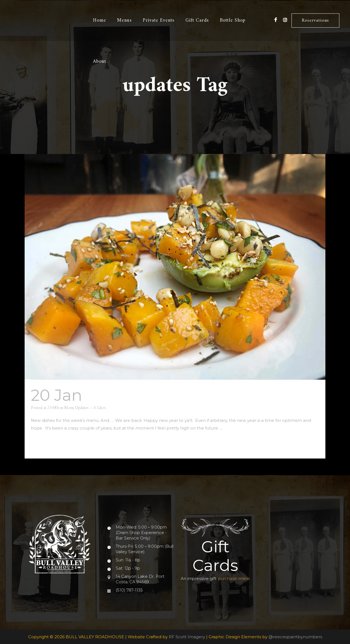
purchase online (234, 578)
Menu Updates (76, 408)
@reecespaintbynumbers (295, 637)
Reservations (315, 21)
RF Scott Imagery (187, 637)
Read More (45, 444)
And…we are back (156, 395)
